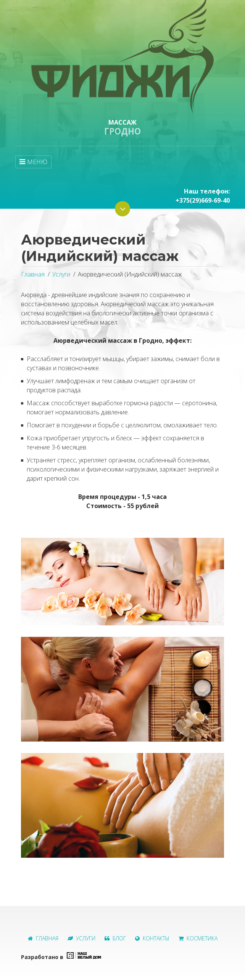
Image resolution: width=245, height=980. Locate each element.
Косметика (198, 938)
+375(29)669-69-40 (203, 200)
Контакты (152, 938)
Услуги (61, 274)
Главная (33, 274)
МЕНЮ (33, 162)
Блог (115, 938)
